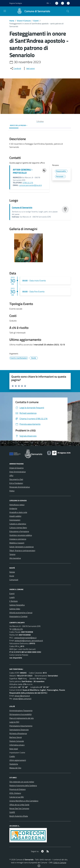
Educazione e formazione (19, 531)
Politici (12, 491)
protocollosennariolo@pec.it (25, 638)
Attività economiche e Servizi (21, 613)
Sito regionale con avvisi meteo (22, 782)
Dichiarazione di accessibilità (20, 714)
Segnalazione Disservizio (19, 730)
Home (12, 21)
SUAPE (12, 812)
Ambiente (13, 508)
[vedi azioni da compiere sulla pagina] (29, 68)
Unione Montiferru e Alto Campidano (24, 801)
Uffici (11, 475)
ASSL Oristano (15, 793)
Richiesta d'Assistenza (18, 733)
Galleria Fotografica (17, 605)
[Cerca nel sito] (68, 11)
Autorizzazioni (15, 520)
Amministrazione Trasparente (21, 710)
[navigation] (5, 11)
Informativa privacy (17, 745)
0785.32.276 (28, 183)
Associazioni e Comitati (18, 616)
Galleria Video (15, 609)
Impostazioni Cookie (17, 753)
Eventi (36, 21)
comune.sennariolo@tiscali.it (30, 185)
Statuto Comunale (17, 741)
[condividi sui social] (15, 68)
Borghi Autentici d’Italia (19, 816)
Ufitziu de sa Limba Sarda (19, 805)
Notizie (12, 572)
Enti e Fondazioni (16, 483)
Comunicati (14, 580)
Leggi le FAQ (14, 722)
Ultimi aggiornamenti (18, 760)
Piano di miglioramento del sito (22, 718)
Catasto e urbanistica (18, 524)
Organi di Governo (16, 468)
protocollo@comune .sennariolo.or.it (29, 641)
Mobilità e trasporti (17, 543)
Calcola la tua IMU (17, 797)
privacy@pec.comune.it (22, 699)
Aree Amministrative (18, 472)
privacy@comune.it (22, 696)
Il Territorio (13, 601)
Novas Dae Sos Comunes (19, 808)
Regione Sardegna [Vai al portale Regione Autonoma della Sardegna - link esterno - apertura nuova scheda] (16, 3)
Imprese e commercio (18, 539)
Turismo (12, 554)
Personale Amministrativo (20, 487)
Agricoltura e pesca (17, 505)
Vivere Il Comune (24, 21)
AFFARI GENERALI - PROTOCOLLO (23, 171)
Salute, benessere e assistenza (22, 547)
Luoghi (12, 597)
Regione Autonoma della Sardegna (23, 785)
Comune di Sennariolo (22, 207)
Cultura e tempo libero (18, 528)
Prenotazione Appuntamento (21, 726)
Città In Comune (60, 863)
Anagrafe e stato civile (18, 512)
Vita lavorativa (15, 558)
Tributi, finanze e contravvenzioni (22, 550)
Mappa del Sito (15, 768)
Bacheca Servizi (16, 737)
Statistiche (14, 764)
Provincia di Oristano (17, 789)
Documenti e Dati (16, 479)
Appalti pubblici (15, 516)
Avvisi (12, 576)
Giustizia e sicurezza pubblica (21, 535)
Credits (12, 756)
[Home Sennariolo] (32, 11)
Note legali (14, 749)
